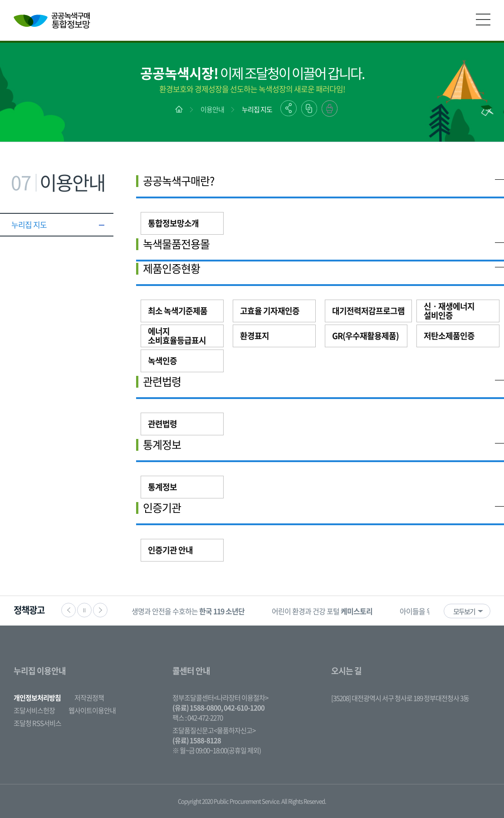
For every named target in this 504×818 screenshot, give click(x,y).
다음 (100, 610)
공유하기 (289, 108)
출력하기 (330, 108)
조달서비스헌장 (34, 710)
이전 (69, 610)
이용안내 (212, 109)
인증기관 (162, 508)
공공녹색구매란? (179, 181)
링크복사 (309, 108)
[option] (188, 611)
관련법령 (162, 381)
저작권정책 (89, 698)
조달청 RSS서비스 (37, 723)
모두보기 (464, 611)
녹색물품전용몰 (176, 244)
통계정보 (162, 444)
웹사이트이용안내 (92, 710)
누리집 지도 (257, 109)
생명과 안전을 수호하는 (188, 611)
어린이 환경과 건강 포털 (322, 611)
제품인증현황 (171, 268)
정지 (84, 610)
